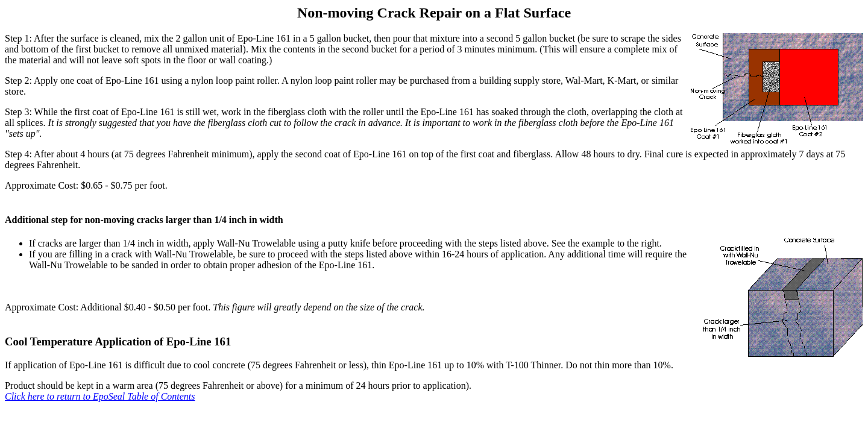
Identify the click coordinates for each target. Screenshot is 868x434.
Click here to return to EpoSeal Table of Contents (100, 396)
